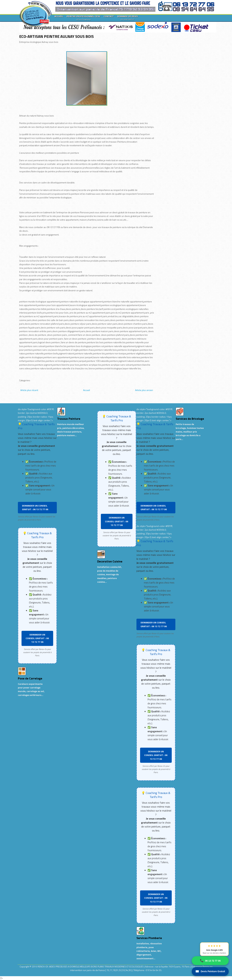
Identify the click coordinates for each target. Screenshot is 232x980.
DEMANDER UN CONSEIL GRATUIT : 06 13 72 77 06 (35, 507)
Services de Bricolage (190, 419)
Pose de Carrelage (30, 678)
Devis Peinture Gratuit (210, 971)
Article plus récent (29, 390)
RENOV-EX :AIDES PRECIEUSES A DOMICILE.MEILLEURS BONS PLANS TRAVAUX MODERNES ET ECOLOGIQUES (91, 966)
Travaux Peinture (69, 419)
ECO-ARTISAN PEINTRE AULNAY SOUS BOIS (56, 36)
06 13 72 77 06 (210, 961)
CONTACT (109, 16)
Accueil (87, 390)
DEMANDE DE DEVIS (128, 18)
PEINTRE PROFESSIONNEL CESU (83, 18)
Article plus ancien (144, 390)
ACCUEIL (59, 16)
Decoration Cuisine (110, 561)
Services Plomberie (149, 938)
